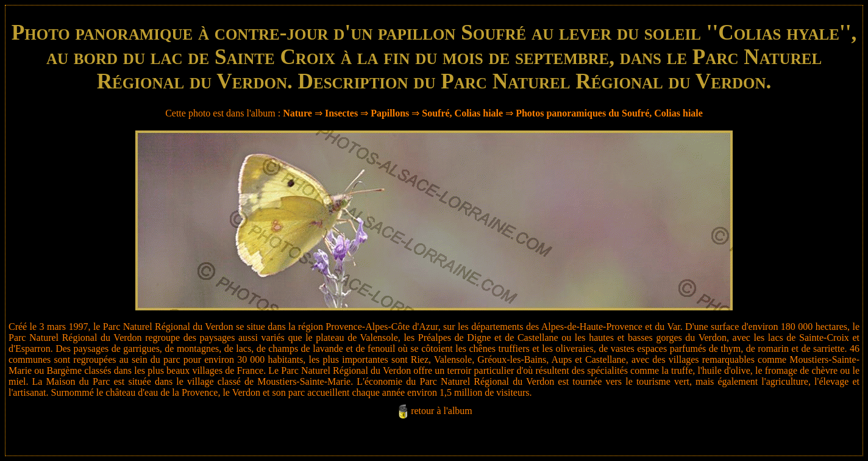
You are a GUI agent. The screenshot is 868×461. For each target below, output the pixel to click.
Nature (297, 113)
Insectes (341, 113)
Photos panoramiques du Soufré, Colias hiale (609, 113)
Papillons (390, 113)
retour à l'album (442, 411)
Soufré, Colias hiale (462, 113)
